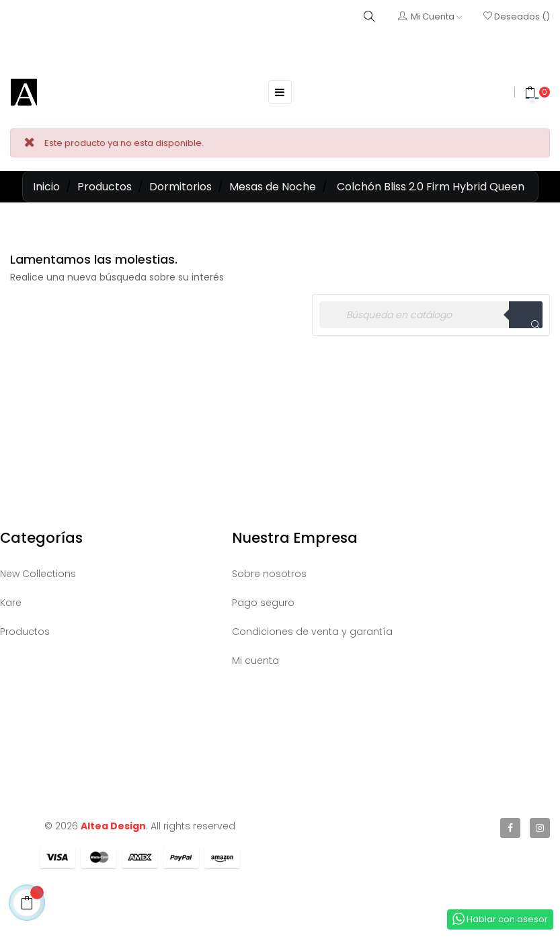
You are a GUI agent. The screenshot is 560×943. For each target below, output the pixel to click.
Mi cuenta (255, 661)
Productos (25, 632)
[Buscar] (431, 315)
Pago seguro (263, 603)
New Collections (38, 574)
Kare (11, 603)
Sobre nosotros (269, 574)
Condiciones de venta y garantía (312, 632)
